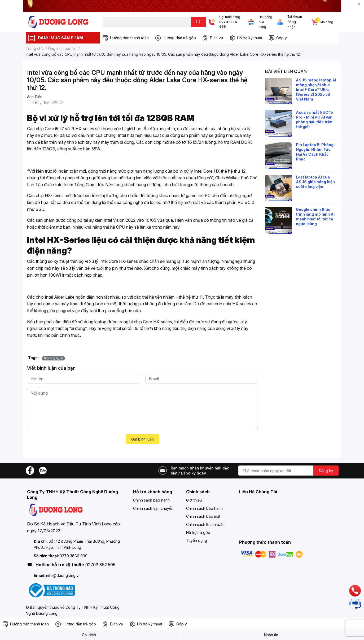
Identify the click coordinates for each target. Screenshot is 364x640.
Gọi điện (89, 635)
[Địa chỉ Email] (288, 471)
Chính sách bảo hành (151, 500)
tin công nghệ (53, 358)
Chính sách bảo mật (203, 516)
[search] (198, 22)
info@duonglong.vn (63, 575)
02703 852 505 (100, 565)
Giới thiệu (194, 500)
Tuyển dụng (197, 540)
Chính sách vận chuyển (153, 508)
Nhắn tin (271, 635)
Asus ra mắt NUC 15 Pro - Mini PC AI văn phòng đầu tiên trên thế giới (314, 120)
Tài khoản (295, 17)
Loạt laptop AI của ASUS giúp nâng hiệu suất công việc (315, 182)
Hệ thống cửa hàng (265, 22)
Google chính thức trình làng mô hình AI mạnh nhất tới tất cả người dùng (315, 217)
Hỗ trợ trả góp (198, 532)
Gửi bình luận (142, 439)
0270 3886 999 (228, 25)
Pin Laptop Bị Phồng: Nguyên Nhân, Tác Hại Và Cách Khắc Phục (315, 152)
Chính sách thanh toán (205, 524)
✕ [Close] (359, 4)
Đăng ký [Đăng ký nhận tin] (326, 471)
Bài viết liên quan (286, 71)
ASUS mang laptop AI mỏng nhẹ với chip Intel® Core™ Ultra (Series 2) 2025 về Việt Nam (316, 90)
